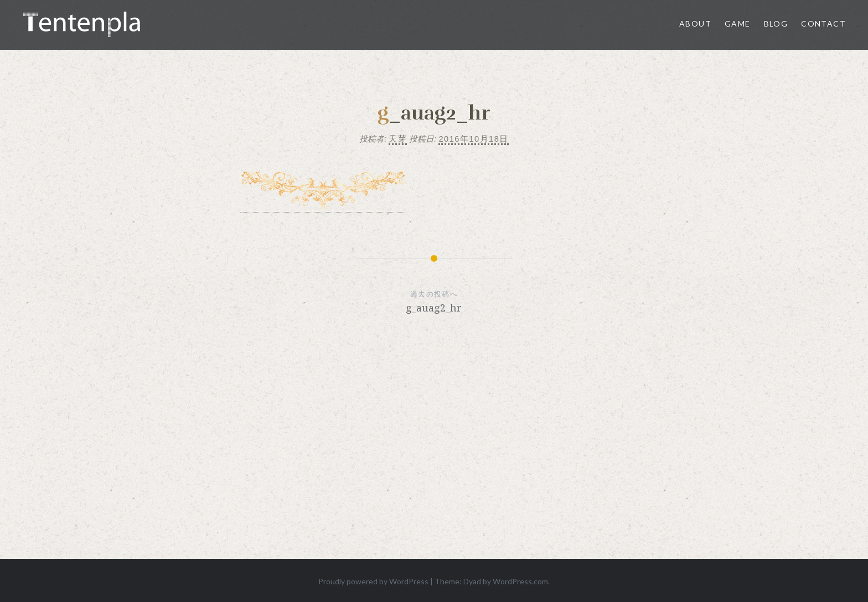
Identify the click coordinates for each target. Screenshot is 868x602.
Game (738, 24)
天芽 (398, 139)
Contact (823, 24)
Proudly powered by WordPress (373, 581)
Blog (776, 24)
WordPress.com (520, 581)
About (695, 24)
